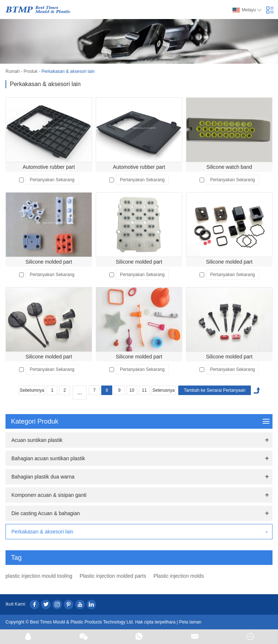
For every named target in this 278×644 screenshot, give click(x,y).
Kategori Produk (140, 421)
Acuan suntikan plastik (37, 440)
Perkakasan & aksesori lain (68, 71)
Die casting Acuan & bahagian (46, 513)
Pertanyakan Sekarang (52, 180)
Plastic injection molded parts (113, 576)
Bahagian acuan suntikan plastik (48, 458)
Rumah (13, 71)
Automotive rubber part (49, 167)
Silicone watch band (229, 167)
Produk (30, 71)
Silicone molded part (49, 262)
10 (132, 390)
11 (144, 390)
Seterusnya (163, 390)
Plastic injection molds (179, 576)
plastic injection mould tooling (39, 576)
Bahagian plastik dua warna (43, 477)
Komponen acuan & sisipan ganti (49, 495)
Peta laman (190, 622)
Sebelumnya (32, 390)
